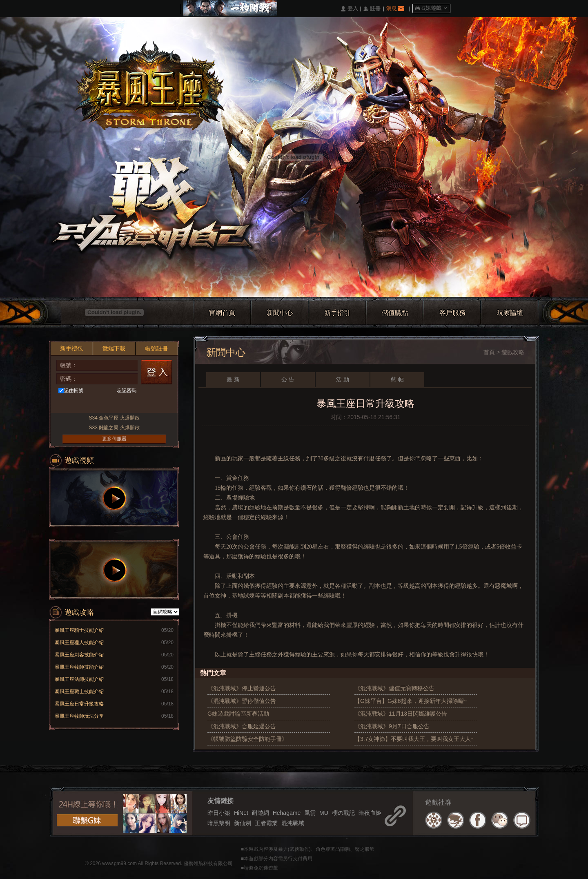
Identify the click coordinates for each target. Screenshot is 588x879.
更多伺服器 (114, 439)
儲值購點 (395, 313)
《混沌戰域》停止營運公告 (242, 688)
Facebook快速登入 (68, 405)
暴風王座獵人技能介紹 (79, 643)
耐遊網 (261, 813)
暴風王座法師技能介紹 (79, 679)
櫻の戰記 (343, 813)
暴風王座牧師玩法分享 (79, 716)
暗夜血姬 (370, 813)
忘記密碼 (127, 390)
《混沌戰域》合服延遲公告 (242, 726)
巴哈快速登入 (83, 405)
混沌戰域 (293, 823)
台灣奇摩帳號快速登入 (98, 405)
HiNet (241, 813)
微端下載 (114, 348)
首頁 (489, 352)
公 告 (288, 379)
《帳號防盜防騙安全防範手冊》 (247, 739)
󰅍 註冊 (372, 9)
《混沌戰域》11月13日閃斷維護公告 (401, 714)
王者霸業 (266, 823)
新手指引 (337, 313)
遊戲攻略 (513, 352)
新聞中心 (280, 313)
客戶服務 (452, 313)
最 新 (233, 379)
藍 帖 (397, 379)
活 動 (343, 379)
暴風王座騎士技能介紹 (79, 630)
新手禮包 (71, 348)
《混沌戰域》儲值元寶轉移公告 (394, 688)
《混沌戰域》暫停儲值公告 (242, 701)
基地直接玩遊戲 (113, 405)
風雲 (310, 813)
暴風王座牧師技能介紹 (79, 667)
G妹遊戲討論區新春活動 (238, 714)
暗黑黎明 (219, 823)
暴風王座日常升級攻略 (79, 704)
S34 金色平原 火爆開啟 (114, 418)
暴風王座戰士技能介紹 (79, 692)
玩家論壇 (510, 313)
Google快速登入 (128, 405)
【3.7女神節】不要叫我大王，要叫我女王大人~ (414, 739)
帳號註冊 (156, 348)
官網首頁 (222, 313)
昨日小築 (219, 813)
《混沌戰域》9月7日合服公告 (392, 726)
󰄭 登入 (349, 9)
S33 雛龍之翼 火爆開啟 (114, 428)
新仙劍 (243, 823)
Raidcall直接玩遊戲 (143, 405)
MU (324, 813)
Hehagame (287, 813)
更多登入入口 (158, 405)
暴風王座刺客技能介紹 (79, 655)
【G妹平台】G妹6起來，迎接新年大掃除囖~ (411, 701)
